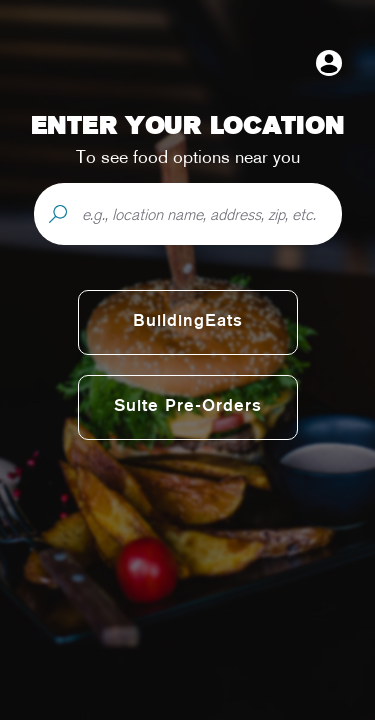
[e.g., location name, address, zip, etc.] (211, 213)
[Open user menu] (329, 63)
